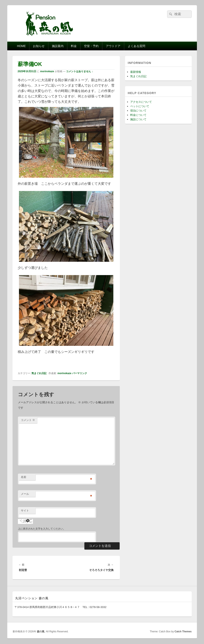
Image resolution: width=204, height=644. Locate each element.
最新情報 (136, 72)
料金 (74, 46)
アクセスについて (141, 102)
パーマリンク (80, 373)
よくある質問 (136, 46)
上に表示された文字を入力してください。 (42, 529)
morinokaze (47, 71)
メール (25, 494)
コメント (28, 420)
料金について (138, 115)
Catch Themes (183, 632)
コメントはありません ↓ (79, 71)
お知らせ (39, 46)
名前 (24, 477)
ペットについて (140, 106)
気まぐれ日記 (39, 373)
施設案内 (58, 46)
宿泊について (138, 111)
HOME (21, 46)
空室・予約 (91, 46)
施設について (138, 119)
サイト (25, 511)
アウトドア (113, 46)
